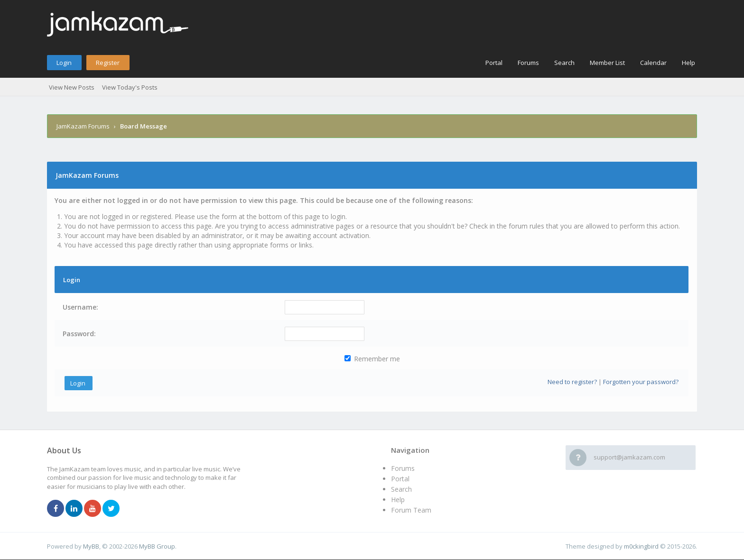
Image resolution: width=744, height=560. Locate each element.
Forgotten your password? (641, 382)
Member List (607, 63)
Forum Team (411, 510)
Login (64, 63)
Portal (494, 63)
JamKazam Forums (83, 126)
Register (108, 63)
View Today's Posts (130, 87)
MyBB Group (157, 546)
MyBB (91, 546)
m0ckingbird (641, 546)
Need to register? (572, 382)
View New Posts (72, 87)
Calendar (653, 63)
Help (688, 63)
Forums (528, 63)
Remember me (372, 359)
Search (564, 63)
